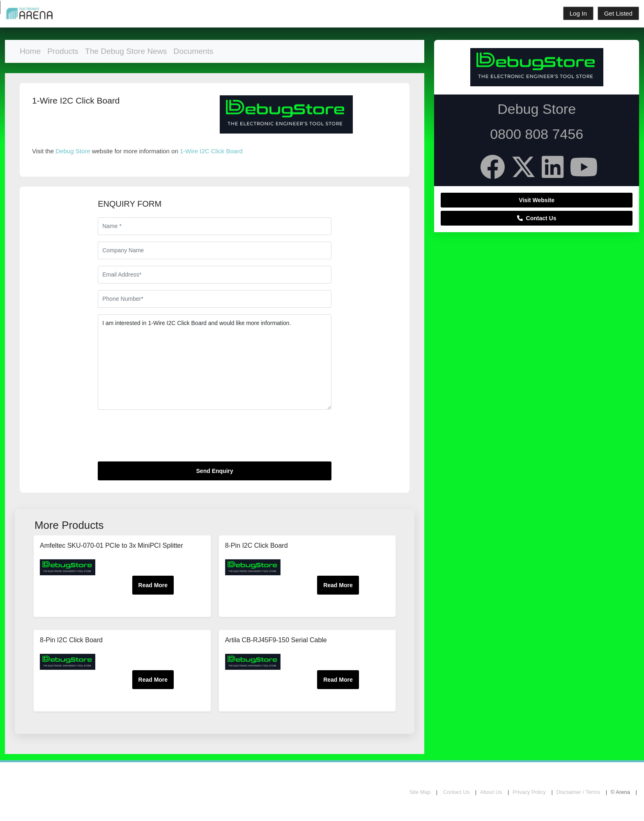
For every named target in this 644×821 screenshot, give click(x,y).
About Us (491, 792)
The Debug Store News (126, 51)
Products (63, 51)
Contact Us (537, 218)
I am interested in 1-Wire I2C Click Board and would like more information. (215, 362)
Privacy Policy (529, 792)
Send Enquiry (215, 471)
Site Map (420, 792)
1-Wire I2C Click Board (211, 151)
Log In (578, 13)
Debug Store (73, 151)
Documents (193, 51)
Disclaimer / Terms (578, 792)
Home (30, 51)
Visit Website (537, 200)
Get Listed (618, 13)
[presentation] (160, 439)
